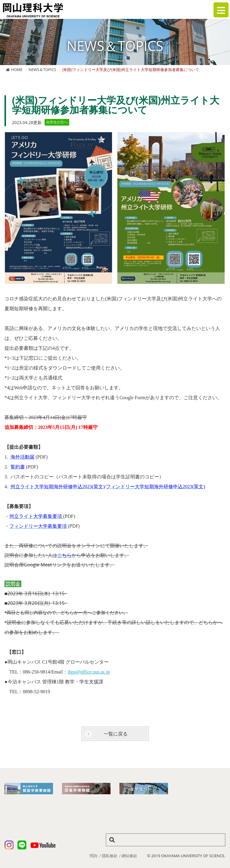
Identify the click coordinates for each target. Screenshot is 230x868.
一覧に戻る (116, 734)
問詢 (93, 856)
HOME (17, 70)
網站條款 (129, 856)
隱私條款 (110, 856)
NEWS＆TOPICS (42, 70)
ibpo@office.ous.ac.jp (89, 672)
